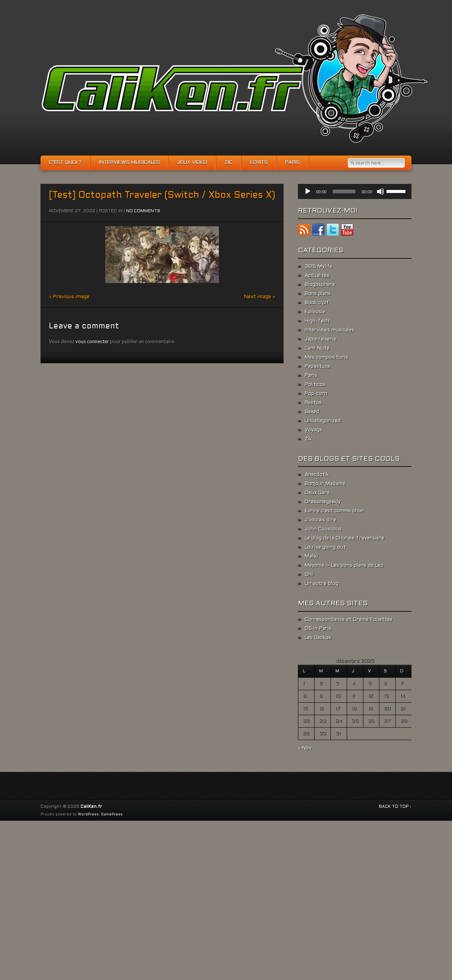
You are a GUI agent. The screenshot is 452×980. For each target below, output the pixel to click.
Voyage (313, 430)
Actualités (317, 276)
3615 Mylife (319, 267)
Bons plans (318, 294)
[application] (355, 191)
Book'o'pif (317, 303)
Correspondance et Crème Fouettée (349, 620)
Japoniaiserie (320, 339)
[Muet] (380, 191)
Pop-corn (316, 394)
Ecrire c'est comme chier (335, 511)
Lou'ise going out (325, 548)
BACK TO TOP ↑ (395, 807)
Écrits (259, 163)
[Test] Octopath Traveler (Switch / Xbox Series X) (162, 196)
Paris (292, 163)
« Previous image (69, 297)
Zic (228, 163)
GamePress (112, 815)
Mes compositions (327, 358)
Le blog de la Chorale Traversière (344, 538)
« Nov (305, 748)
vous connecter (92, 341)
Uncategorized (323, 421)
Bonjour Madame (325, 484)
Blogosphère (320, 285)
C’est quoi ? (65, 163)
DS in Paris (318, 629)
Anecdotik (317, 475)
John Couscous (323, 529)
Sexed (312, 412)
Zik (308, 439)
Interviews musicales (129, 163)
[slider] (344, 191)
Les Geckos (318, 638)
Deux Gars (317, 493)
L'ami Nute (317, 348)
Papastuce (317, 367)
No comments (143, 211)
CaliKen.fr (91, 807)
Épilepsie (315, 312)
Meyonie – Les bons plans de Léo (344, 566)
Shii (309, 575)
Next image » (260, 297)
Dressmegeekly (323, 502)
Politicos (315, 385)
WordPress (88, 815)
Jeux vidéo (192, 163)
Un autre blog (322, 584)
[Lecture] (308, 191)
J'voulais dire (320, 520)
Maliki (311, 557)
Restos (313, 403)
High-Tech (317, 321)
